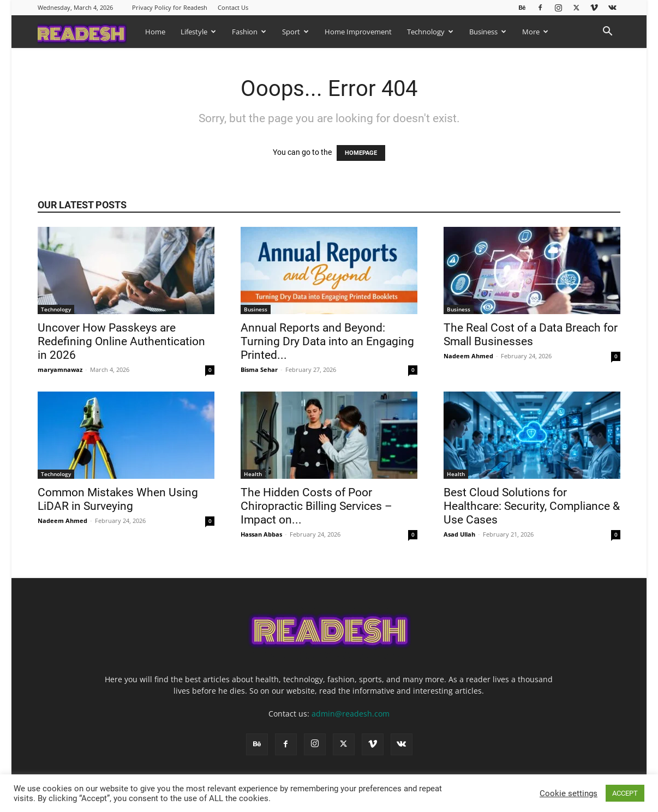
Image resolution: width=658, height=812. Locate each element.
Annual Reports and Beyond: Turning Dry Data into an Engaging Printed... (327, 341)
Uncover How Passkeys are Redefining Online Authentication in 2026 (121, 341)
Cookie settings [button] (569, 793)
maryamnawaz (60, 369)
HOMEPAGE (361, 153)
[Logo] (88, 31)
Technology (430, 32)
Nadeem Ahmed (468, 356)
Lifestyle (198, 32)
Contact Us (233, 7)
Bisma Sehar (259, 369)
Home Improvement (358, 32)
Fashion (249, 32)
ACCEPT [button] (625, 793)
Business (488, 32)
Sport (295, 32)
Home (155, 32)
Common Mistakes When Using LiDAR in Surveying (118, 499)
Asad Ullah (459, 534)
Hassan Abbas (261, 534)
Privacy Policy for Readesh (170, 7)
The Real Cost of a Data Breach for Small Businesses (531, 335)
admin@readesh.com (351, 714)
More (535, 32)
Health (253, 474)
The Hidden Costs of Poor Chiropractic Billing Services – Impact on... (316, 506)
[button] (607, 32)
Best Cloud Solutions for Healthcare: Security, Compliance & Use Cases (532, 506)
